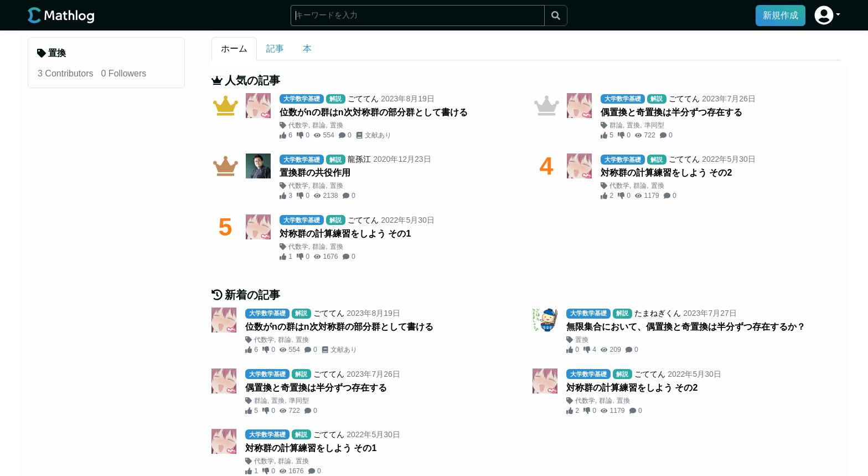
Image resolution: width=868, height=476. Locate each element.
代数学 (298, 125)
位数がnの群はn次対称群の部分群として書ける (374, 112)
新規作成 (781, 15)
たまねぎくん (658, 313)
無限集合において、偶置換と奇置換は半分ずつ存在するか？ (686, 327)
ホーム (234, 48)
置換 (337, 125)
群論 (319, 125)
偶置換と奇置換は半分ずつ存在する (671, 112)
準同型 (654, 125)
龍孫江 (359, 159)
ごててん (363, 99)
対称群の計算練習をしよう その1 (345, 234)
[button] (827, 15)
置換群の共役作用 (315, 173)
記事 (275, 48)
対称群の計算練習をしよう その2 (666, 173)
